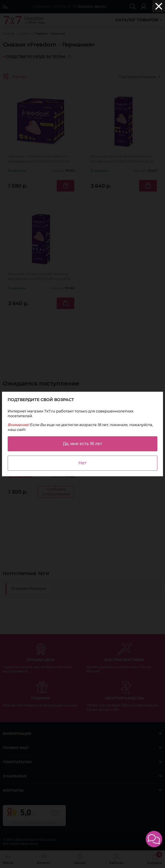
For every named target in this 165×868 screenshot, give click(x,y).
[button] (154, 839)
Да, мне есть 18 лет (82, 444)
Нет (82, 463)
